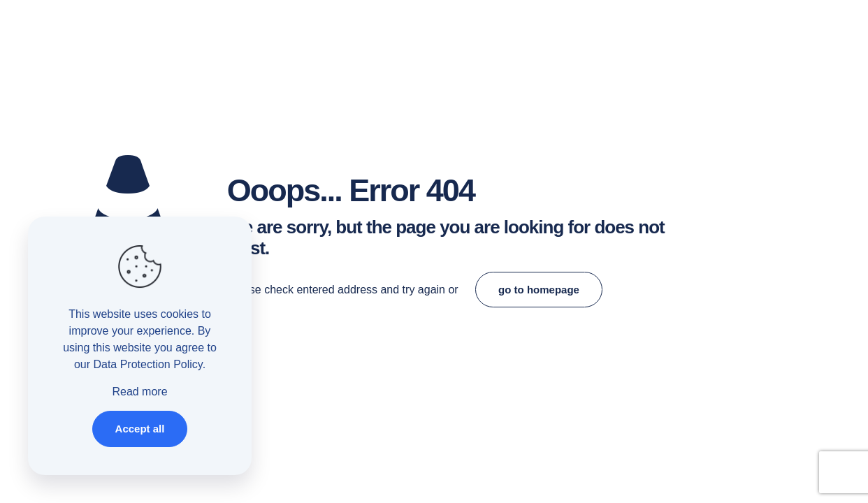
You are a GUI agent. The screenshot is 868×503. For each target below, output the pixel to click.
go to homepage (539, 290)
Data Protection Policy (147, 364)
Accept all (140, 429)
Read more (139, 392)
